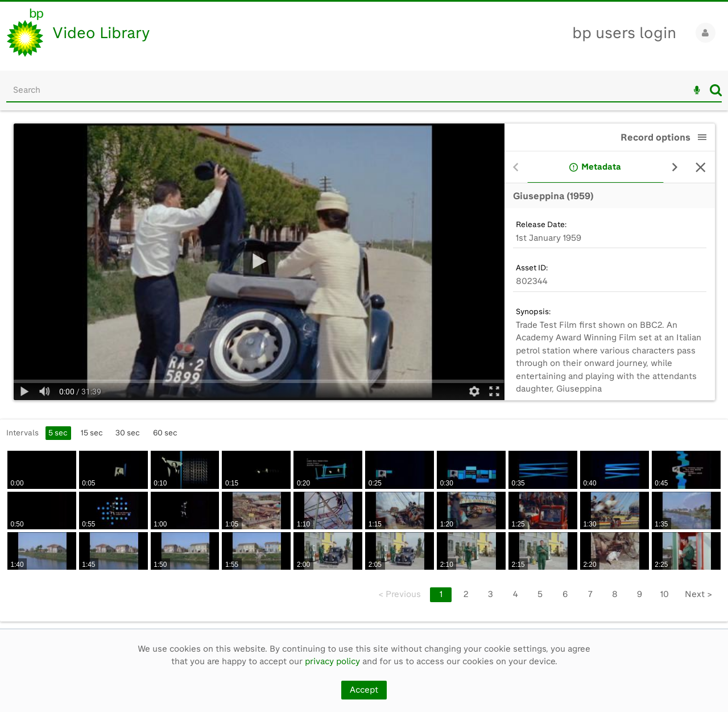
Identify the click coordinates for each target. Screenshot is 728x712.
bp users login (624, 33)
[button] (702, 137)
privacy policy (332, 661)
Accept (364, 690)
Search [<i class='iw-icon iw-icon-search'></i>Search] (716, 90)
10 (665, 594)
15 (92, 433)
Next (698, 594)
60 (165, 433)
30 (128, 433)
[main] (364, 369)
